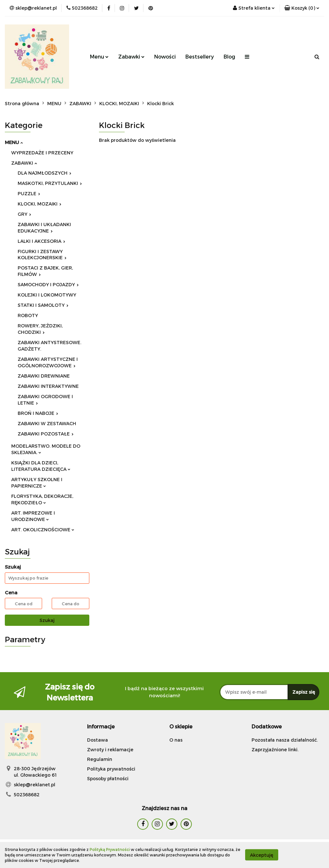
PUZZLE (29, 193)
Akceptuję (262, 855)
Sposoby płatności (108, 778)
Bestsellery (200, 56)
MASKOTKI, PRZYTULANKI (50, 183)
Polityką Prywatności (110, 849)
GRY (24, 214)
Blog (229, 56)
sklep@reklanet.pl (35, 785)
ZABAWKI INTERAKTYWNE (48, 386)
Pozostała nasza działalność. (285, 740)
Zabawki (131, 56)
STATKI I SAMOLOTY (43, 305)
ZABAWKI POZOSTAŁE (46, 434)
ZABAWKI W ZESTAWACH (47, 423)
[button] (302, 8)
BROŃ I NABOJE (38, 413)
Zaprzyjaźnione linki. (275, 749)
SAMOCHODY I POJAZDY (48, 284)
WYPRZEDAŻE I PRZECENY (42, 153)
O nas (176, 740)
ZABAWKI (24, 163)
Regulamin (100, 759)
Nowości (165, 56)
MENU (14, 142)
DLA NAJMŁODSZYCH (44, 173)
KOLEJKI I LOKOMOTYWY (47, 295)
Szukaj (47, 620)
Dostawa (98, 740)
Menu (99, 56)
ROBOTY (28, 315)
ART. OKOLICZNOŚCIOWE (43, 530)
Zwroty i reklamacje (110, 749)
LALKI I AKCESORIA (41, 241)
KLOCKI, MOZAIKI (40, 204)
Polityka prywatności (111, 769)
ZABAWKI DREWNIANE (44, 376)
